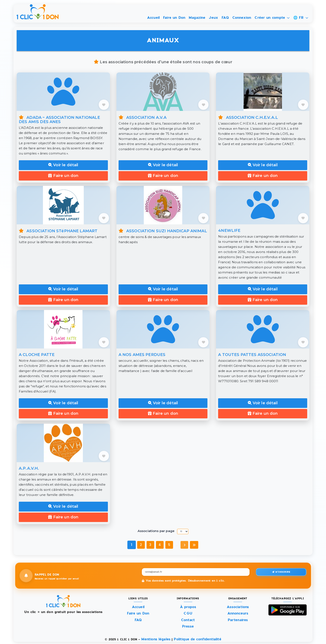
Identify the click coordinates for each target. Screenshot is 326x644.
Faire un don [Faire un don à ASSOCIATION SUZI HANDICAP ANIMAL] (163, 300)
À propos (188, 607)
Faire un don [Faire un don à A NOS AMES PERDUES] (163, 413)
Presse (188, 626)
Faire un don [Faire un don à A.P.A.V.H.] (63, 517)
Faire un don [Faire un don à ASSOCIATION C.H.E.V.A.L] (263, 176)
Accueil (153, 18)
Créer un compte (272, 18)
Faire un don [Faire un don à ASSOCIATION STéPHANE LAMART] (63, 300)
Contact (188, 620)
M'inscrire (281, 572)
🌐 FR (301, 18)
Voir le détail (63, 165)
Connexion (242, 18)
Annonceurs (238, 613)
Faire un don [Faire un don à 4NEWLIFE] (263, 300)
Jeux (213, 18)
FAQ (225, 18)
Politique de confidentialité (197, 639)
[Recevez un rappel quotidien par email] (196, 572)
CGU (188, 613)
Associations (238, 607)
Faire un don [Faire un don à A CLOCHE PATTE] (63, 413)
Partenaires (238, 620)
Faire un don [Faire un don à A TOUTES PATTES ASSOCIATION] (263, 413)
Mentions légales (156, 639)
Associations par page (156, 531)
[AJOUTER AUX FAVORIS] (104, 105)
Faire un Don (174, 18)
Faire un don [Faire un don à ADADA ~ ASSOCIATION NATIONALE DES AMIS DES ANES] (63, 176)
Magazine (197, 18)
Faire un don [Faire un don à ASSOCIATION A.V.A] (163, 176)
